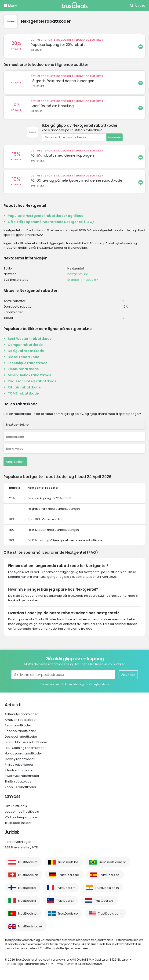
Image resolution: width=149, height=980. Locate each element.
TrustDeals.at (28, 862)
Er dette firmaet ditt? (83, 280)
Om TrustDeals (16, 806)
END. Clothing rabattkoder (24, 748)
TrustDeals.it (27, 901)
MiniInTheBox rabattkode (30, 375)
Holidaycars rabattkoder (23, 753)
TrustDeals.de (69, 875)
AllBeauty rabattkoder (21, 714)
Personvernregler (18, 842)
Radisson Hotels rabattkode (32, 381)
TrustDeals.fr (65, 888)
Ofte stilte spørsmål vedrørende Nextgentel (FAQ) (51, 222)
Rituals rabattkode (24, 387)
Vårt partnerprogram (21, 817)
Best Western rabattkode (30, 339)
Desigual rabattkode (26, 351)
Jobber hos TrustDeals (22, 812)
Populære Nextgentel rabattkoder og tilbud (46, 216)
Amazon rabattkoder (21, 720)
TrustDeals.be (68, 862)
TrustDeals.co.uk (30, 926)
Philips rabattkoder (19, 765)
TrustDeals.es (109, 875)
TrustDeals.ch (28, 875)
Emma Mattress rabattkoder (26, 742)
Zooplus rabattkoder (20, 787)
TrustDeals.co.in (107, 888)
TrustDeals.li (65, 901)
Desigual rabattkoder (21, 737)
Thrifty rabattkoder (19, 781)
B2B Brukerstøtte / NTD (21, 847)
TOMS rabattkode (23, 393)
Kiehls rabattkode (23, 369)
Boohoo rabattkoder (20, 731)
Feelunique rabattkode (28, 363)
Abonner (114, 137)
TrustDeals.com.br (112, 862)
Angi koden (15, 462)
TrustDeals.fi (27, 888)
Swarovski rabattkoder (22, 776)
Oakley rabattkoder (20, 759)
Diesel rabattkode (24, 357)
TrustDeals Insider (18, 823)
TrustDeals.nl (104, 901)
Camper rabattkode (25, 345)
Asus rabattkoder (18, 725)
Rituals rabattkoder (19, 770)
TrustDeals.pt (28, 914)
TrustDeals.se (68, 914)
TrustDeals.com (110, 914)
